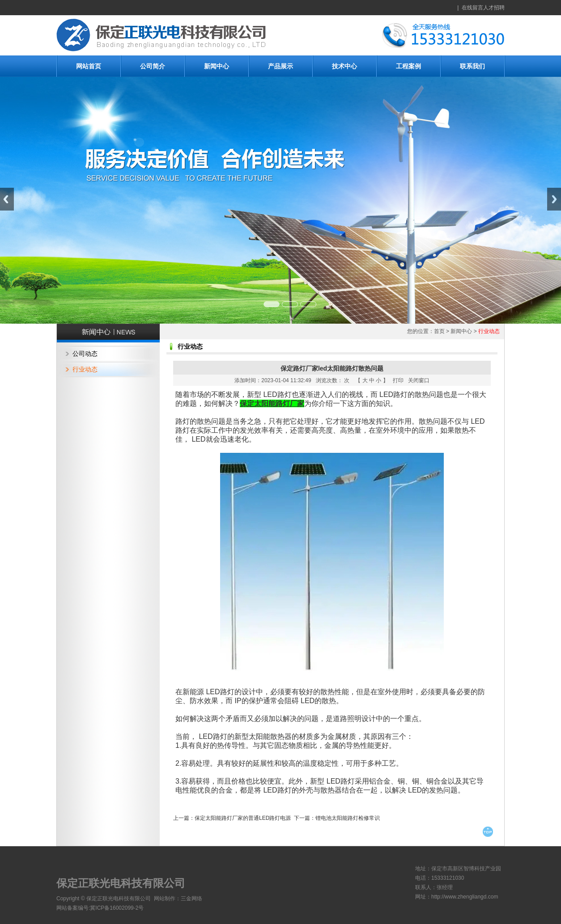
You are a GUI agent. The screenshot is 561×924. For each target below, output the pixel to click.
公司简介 (153, 66)
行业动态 (85, 369)
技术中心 (344, 66)
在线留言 (472, 8)
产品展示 (280, 66)
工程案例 (408, 66)
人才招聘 (494, 8)
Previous (7, 199)
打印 (398, 380)
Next (554, 199)
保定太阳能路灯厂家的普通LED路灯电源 (243, 818)
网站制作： (167, 899)
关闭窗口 (419, 380)
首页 (439, 331)
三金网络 (191, 899)
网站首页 (89, 66)
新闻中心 (217, 66)
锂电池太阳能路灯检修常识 (348, 818)
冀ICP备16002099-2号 (117, 908)
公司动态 (85, 354)
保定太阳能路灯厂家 (272, 403)
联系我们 (472, 66)
